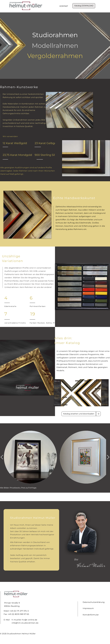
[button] (30, 457)
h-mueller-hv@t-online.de (24, 620)
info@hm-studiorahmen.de (25, 623)
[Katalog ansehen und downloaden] (79, 414)
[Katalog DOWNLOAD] (84, 6)
